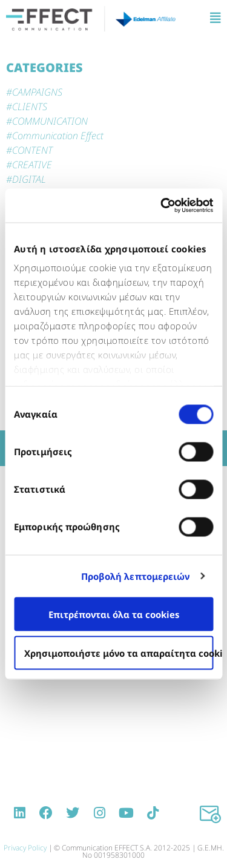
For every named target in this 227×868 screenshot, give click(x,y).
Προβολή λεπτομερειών (136, 576)
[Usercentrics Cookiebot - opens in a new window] (162, 206)
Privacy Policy (25, 848)
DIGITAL (29, 179)
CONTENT (32, 150)
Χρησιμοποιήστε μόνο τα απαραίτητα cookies (119, 653)
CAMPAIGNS (37, 92)
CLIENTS (30, 107)
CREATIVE (32, 165)
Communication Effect (58, 136)
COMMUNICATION (50, 121)
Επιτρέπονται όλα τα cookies (114, 614)
